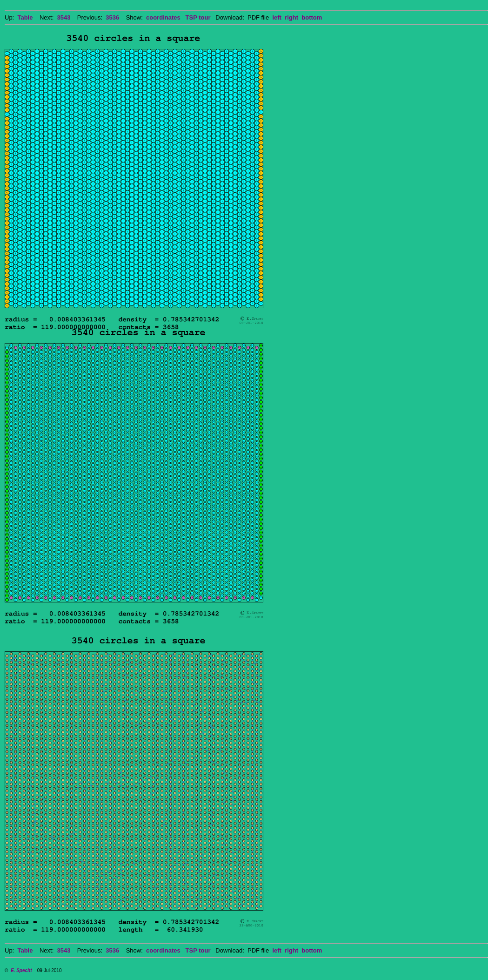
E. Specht (21, 970)
